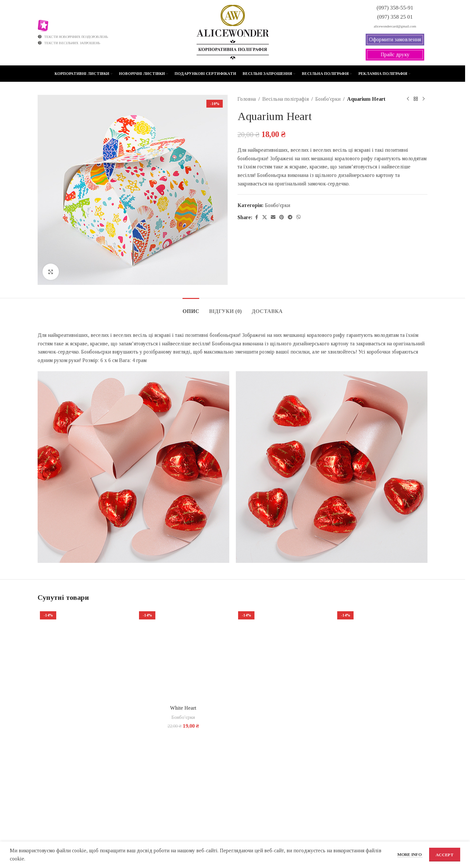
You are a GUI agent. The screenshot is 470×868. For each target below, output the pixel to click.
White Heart (183, 708)
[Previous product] (408, 99)
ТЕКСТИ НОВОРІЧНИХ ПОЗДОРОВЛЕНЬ (73, 37)
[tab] (191, 308)
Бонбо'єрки (328, 99)
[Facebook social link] (256, 217)
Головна (247, 99)
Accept (445, 855)
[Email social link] (273, 217)
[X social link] (265, 217)
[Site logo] (233, 32)
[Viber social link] (299, 217)
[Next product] (424, 99)
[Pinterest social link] (282, 217)
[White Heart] (183, 655)
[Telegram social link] (290, 217)
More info (410, 854)
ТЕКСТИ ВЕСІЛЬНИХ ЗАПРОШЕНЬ (69, 43)
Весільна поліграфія (286, 99)
